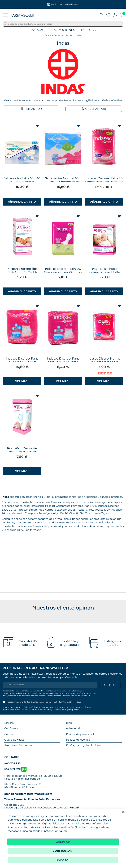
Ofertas (88, 30)
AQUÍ (75, 823)
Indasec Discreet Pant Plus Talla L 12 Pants (22, 360)
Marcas (37, 30)
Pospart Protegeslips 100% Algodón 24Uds (22, 270)
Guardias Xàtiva (14, 740)
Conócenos (11, 728)
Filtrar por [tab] (31, 109)
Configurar (63, 851)
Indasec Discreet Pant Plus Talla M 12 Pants (63, 360)
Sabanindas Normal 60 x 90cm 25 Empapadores (63, 180)
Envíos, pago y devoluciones (84, 745)
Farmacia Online (52, 35)
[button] (38, 126)
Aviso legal (73, 728)
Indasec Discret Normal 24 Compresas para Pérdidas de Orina (104, 362)
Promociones (63, 30)
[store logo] (24, 15)
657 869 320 (15, 769)
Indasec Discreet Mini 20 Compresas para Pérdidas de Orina (63, 272)
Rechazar (63, 860)
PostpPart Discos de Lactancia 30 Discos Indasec (22, 452)
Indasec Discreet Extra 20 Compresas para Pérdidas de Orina (104, 182)
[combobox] (63, 24)
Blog (69, 723)
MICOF (74, 808)
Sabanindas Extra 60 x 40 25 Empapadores (22, 180)
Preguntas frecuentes (18, 745)
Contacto (10, 734)
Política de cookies (78, 740)
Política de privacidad (80, 696)
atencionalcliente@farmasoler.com (28, 794)
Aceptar (63, 842)
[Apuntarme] (110, 685)
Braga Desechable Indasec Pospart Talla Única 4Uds (104, 272)
